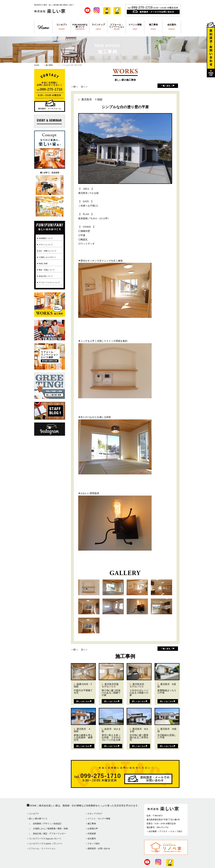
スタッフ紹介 (176, 831)
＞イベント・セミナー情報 (98, 819)
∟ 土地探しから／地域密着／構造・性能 (47, 829)
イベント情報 (135, 27)
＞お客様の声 (92, 829)
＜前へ (74, 87)
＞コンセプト (33, 814)
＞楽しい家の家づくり (37, 819)
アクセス (163, 831)
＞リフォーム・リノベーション (41, 849)
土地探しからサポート (48, 257)
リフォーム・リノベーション (117, 27)
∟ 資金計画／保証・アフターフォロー (46, 834)
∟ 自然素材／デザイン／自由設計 (44, 824)
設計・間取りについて (48, 251)
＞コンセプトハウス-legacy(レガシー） (45, 839)
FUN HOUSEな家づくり (80, 27)
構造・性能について (47, 270)
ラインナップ (98, 27)
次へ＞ (84, 87)
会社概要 (153, 831)
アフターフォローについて (49, 282)
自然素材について (46, 238)
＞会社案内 (91, 839)
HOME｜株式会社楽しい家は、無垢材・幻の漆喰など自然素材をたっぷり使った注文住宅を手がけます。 (85, 806)
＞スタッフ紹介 (93, 844)
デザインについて (46, 245)
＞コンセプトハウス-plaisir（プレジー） (45, 844)
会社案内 (172, 27)
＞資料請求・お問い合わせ (98, 849)
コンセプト (62, 27)
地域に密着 (43, 264)
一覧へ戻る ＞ (167, 86)
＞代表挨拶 (91, 834)
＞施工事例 (91, 824)
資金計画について (46, 276)
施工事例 (153, 27)
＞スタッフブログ (94, 814)
